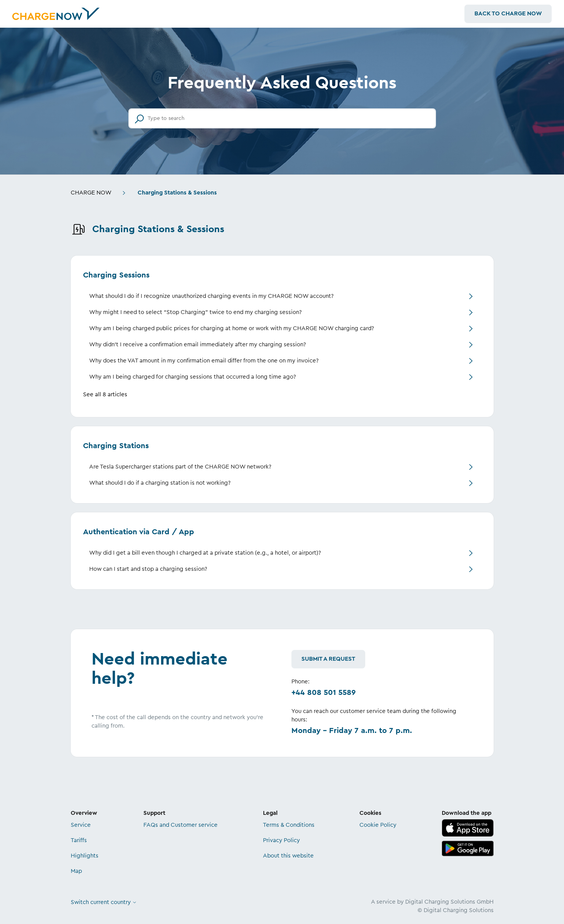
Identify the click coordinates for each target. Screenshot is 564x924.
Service (81, 825)
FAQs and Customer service (181, 825)
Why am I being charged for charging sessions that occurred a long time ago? (193, 377)
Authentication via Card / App (139, 532)
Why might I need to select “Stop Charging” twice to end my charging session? (195, 312)
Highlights (85, 856)
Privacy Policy (281, 840)
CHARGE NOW (91, 193)
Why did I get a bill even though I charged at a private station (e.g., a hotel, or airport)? (205, 553)
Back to (508, 14)
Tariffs (79, 840)
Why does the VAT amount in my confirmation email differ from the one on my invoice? (204, 361)
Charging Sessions (116, 275)
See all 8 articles (105, 395)
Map (76, 871)
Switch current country (104, 902)
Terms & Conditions (289, 825)
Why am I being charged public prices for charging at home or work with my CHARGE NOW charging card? (232, 328)
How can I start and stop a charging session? (148, 569)
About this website (288, 856)
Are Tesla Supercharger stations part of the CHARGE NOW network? (180, 467)
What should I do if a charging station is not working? (160, 483)
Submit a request (328, 659)
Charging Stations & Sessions (177, 193)
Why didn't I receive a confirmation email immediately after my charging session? (198, 345)
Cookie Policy (378, 825)
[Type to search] (282, 118)
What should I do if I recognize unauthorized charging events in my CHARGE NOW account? (211, 296)
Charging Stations (116, 446)
